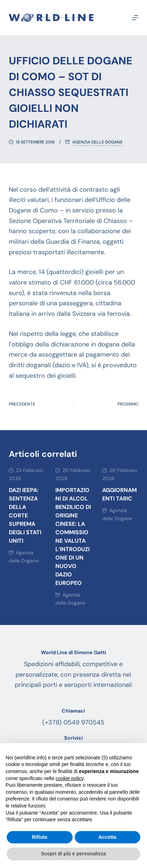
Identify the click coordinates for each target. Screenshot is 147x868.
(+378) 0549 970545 (73, 722)
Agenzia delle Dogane (97, 142)
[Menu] (135, 18)
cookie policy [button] (70, 778)
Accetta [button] (107, 837)
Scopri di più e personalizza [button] (73, 854)
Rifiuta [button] (39, 837)
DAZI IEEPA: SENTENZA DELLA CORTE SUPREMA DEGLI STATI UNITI (25, 515)
